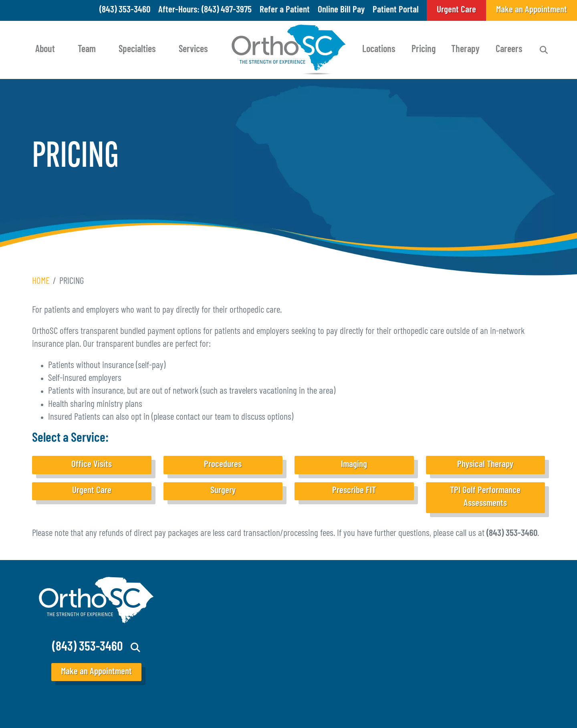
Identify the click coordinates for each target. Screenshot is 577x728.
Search (544, 50)
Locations (379, 50)
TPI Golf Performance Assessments (485, 497)
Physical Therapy (485, 465)
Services (193, 50)
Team (87, 50)
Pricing (424, 50)
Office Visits (92, 465)
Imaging (354, 465)
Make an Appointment (96, 672)
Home (41, 282)
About (45, 50)
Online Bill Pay (341, 10)
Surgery (223, 491)
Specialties (137, 50)
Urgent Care (92, 491)
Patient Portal (396, 10)
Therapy (465, 50)
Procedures (223, 465)
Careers (509, 50)
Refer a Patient (285, 10)
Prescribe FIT (354, 491)
